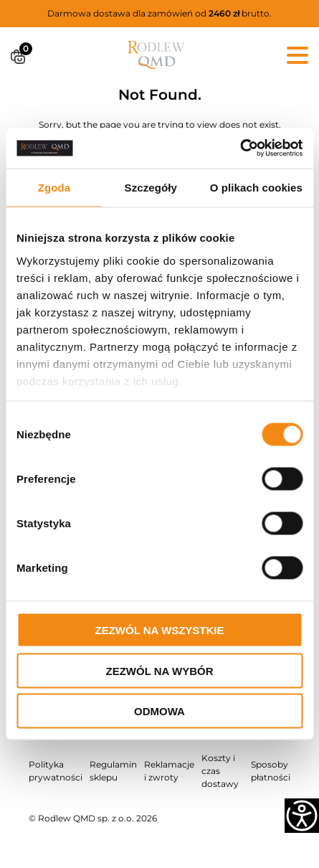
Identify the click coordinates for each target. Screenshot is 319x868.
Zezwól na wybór (160, 670)
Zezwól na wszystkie (160, 630)
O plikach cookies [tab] (256, 187)
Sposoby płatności (271, 771)
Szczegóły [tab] (151, 187)
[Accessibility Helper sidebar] (302, 816)
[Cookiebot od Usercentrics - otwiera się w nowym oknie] (240, 148)
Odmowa (159, 711)
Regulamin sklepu (113, 771)
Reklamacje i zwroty (169, 771)
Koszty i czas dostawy (220, 771)
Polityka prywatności (56, 771)
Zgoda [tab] (54, 187)
